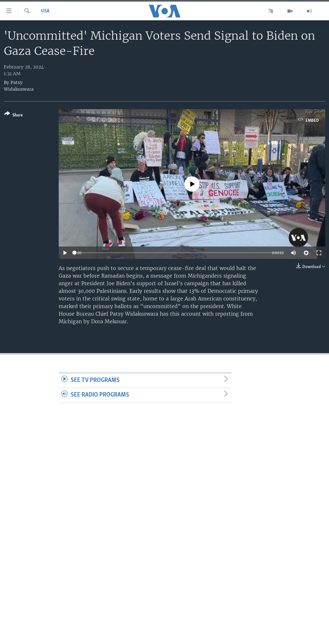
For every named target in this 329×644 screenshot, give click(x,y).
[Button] (13, 116)
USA (45, 11)
